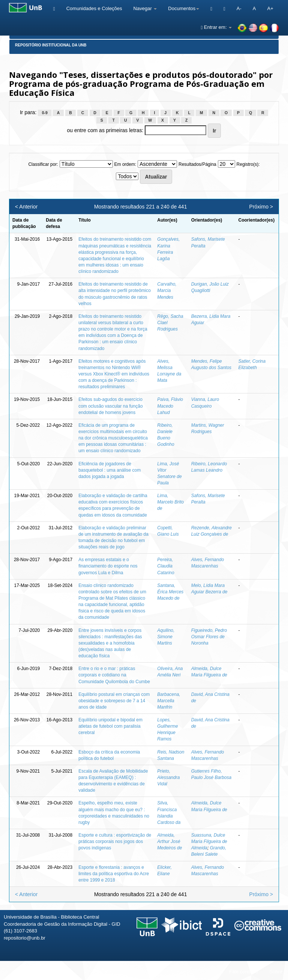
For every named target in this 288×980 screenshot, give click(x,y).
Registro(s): (248, 164)
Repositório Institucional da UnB (51, 45)
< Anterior (26, 207)
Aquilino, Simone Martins (166, 637)
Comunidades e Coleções (94, 8)
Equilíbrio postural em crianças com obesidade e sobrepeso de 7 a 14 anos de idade (114, 701)
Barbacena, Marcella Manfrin (169, 701)
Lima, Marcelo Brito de (170, 502)
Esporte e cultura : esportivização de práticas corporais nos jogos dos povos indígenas (115, 841)
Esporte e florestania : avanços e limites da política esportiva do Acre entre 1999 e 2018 (114, 874)
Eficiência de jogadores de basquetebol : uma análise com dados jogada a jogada (109, 470)
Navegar (145, 8)
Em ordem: (125, 164)
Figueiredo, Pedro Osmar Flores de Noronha (209, 637)
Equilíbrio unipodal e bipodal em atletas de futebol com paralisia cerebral (110, 726)
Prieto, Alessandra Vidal (168, 777)
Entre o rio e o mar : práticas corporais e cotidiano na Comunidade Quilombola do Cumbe (114, 675)
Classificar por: (43, 164)
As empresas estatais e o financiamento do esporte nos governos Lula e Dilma (108, 566)
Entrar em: (216, 27)
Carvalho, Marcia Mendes (167, 290)
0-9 (45, 113)
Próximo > (261, 207)
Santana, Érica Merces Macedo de (170, 592)
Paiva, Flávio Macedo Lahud (170, 406)
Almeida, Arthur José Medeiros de (169, 841)
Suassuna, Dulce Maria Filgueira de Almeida (209, 841)
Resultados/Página (197, 164)
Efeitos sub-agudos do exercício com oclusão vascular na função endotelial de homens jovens (110, 406)
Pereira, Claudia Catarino (166, 566)
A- (239, 8)
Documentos (184, 8)
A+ (270, 8)
